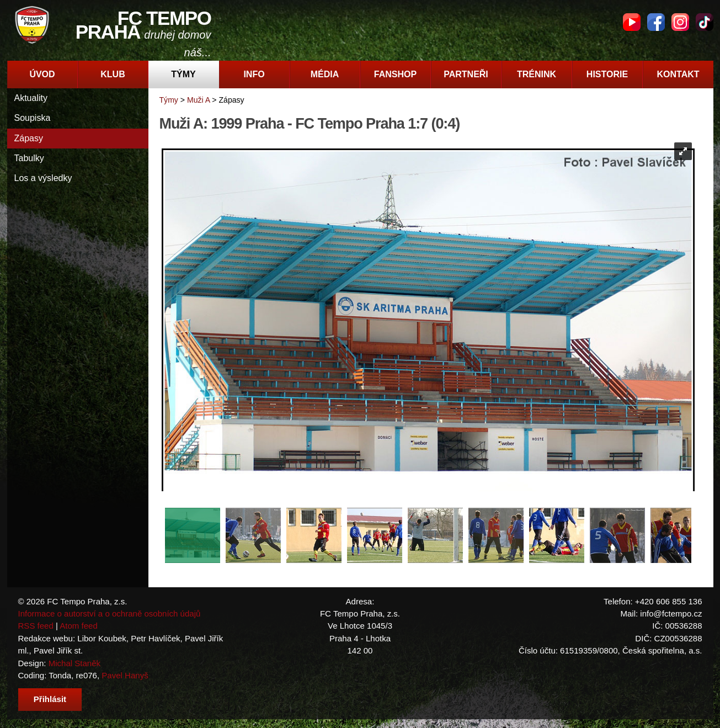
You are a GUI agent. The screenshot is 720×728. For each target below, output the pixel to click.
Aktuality (31, 98)
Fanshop (395, 74)
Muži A (198, 100)
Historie (607, 74)
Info (254, 74)
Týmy (183, 74)
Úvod (42, 74)
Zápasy (29, 138)
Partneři (466, 74)
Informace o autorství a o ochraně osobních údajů (110, 613)
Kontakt (678, 74)
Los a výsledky (43, 178)
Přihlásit (50, 699)
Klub (113, 74)
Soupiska (33, 118)
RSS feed (36, 626)
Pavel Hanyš (125, 675)
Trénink (537, 74)
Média (325, 74)
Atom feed (79, 626)
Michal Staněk (74, 663)
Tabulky (29, 158)
